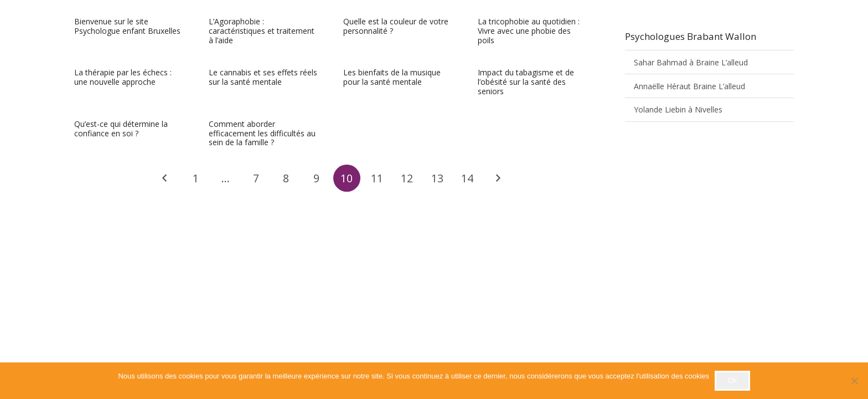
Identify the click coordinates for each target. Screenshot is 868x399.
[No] (854, 381)
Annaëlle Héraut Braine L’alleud (689, 86)
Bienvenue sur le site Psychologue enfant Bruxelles (127, 26)
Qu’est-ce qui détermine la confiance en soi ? (121, 129)
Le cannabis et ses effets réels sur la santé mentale (263, 78)
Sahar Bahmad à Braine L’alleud (691, 62)
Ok (732, 380)
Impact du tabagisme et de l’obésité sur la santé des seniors (526, 82)
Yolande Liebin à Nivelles (678, 109)
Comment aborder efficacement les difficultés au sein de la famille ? (262, 133)
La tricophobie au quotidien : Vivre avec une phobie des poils (529, 31)
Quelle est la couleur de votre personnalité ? (396, 26)
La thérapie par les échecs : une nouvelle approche (123, 78)
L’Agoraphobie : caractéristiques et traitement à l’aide (262, 31)
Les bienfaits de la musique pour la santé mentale (392, 78)
